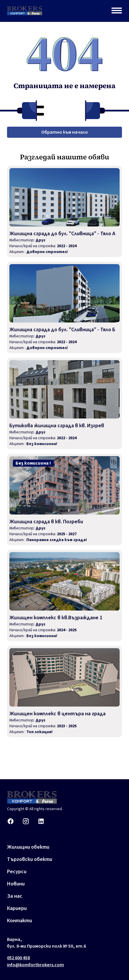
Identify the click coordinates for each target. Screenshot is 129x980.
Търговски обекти (30, 859)
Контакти (19, 921)
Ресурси (17, 872)
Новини (16, 884)
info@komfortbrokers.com (35, 965)
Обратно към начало (65, 132)
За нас (15, 896)
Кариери (17, 908)
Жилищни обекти (28, 847)
